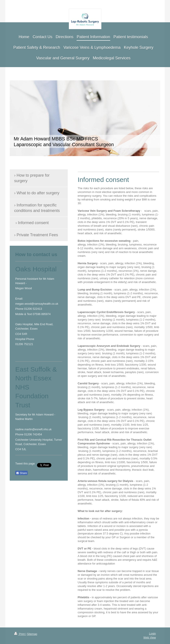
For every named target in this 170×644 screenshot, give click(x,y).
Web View (150, 638)
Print (20, 634)
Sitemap (32, 634)
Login (152, 634)
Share (21, 473)
